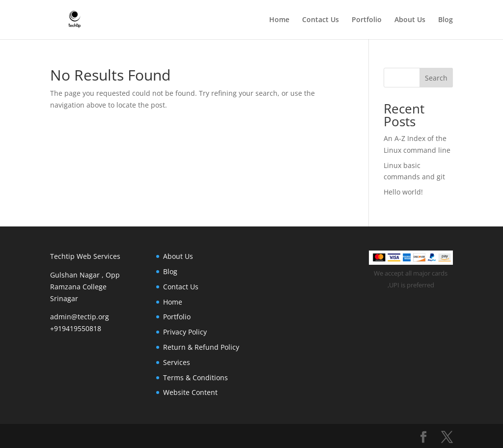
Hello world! (403, 192)
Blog (446, 20)
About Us (410, 20)
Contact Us (321, 20)
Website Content (190, 392)
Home (279, 20)
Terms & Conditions (196, 378)
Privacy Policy (185, 332)
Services (177, 362)
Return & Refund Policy (201, 347)
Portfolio (367, 20)
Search (436, 78)
